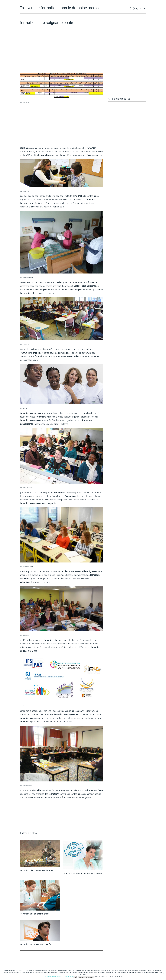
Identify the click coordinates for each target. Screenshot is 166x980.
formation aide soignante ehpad (35, 914)
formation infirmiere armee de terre (36, 870)
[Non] (163, 974)
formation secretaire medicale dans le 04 (82, 874)
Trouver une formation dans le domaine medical (61, 8)
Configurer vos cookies (86, 977)
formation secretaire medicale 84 (36, 944)
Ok (75, 977)
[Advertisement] (61, 54)
